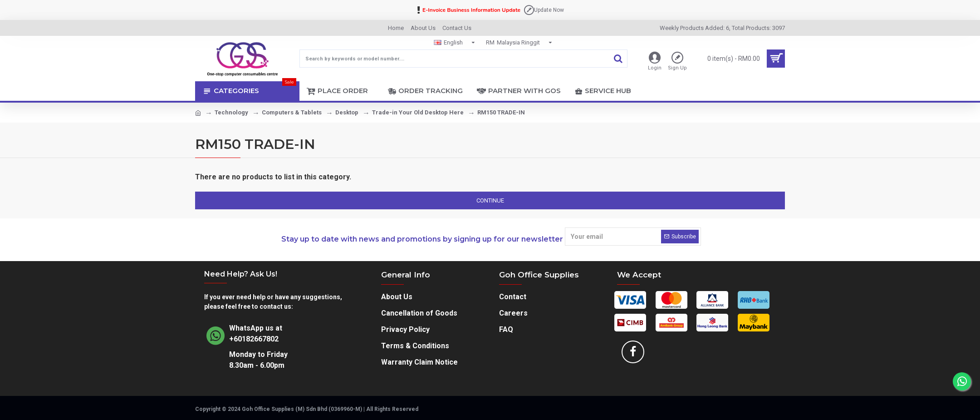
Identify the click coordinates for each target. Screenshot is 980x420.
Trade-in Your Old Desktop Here (418, 112)
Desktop (347, 112)
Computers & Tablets (292, 112)
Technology (231, 112)
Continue (490, 200)
